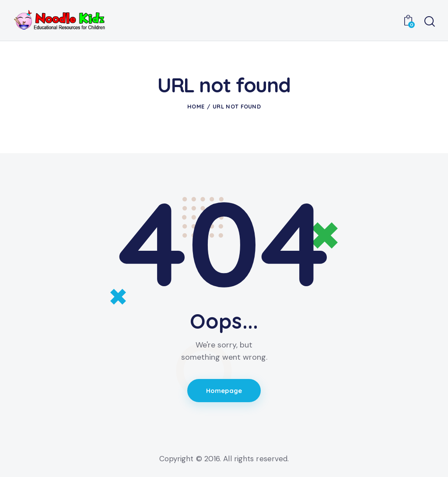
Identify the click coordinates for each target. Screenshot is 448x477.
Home (196, 106)
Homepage (224, 391)
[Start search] (430, 22)
